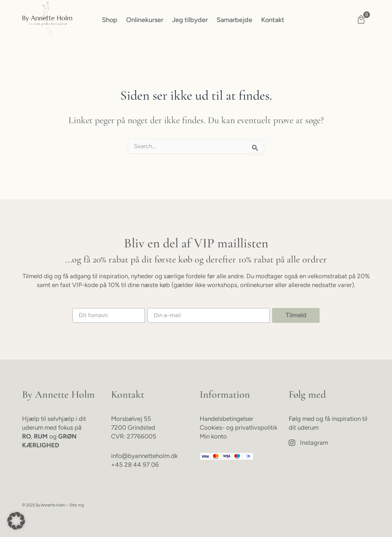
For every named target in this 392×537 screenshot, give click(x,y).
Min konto (213, 436)
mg (81, 505)
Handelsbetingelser (227, 419)
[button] (16, 521)
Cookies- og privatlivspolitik (238, 427)
